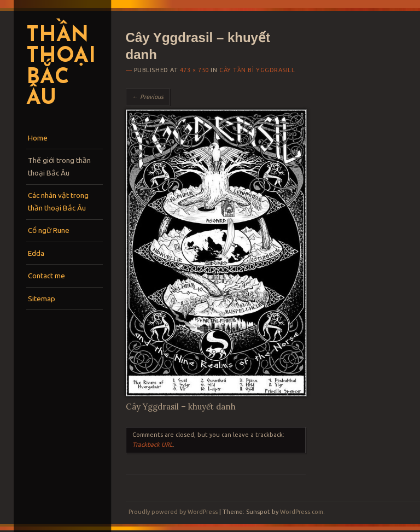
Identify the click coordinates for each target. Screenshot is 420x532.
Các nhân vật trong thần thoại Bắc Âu (58, 201)
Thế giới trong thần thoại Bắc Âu (59, 166)
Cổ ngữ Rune (49, 230)
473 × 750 (194, 70)
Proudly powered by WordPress (173, 512)
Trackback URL (153, 445)
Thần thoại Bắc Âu (61, 68)
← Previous (148, 97)
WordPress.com (302, 512)
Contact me (46, 276)
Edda (36, 253)
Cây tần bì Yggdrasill (257, 70)
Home (38, 138)
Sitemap (42, 299)
